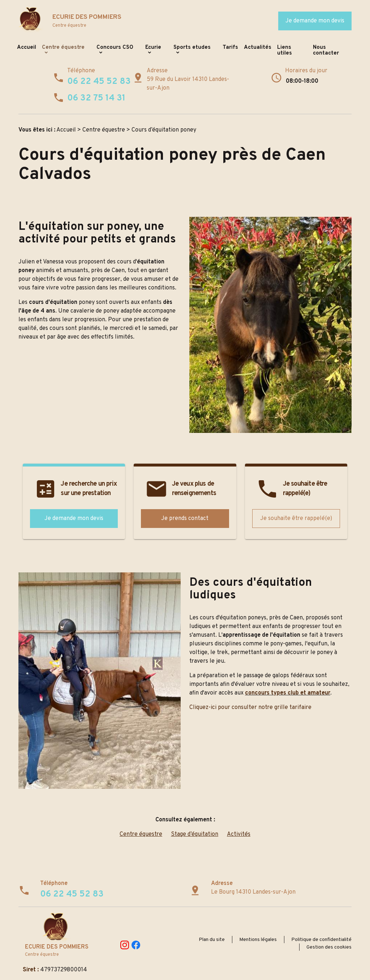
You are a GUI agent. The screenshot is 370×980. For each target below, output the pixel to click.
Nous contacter (326, 50)
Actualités (258, 48)
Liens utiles (285, 50)
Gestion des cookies (329, 947)
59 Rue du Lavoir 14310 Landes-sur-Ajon (188, 84)
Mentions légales (258, 940)
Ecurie (153, 48)
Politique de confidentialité (321, 940)
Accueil (27, 48)
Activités (239, 834)
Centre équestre (63, 48)
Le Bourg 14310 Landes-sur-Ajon (253, 892)
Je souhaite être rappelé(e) (296, 519)
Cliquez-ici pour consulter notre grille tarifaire (250, 708)
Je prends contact (185, 519)
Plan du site (212, 940)
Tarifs (230, 48)
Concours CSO (115, 48)
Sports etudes (192, 48)
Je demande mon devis (315, 21)
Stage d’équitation (195, 834)
